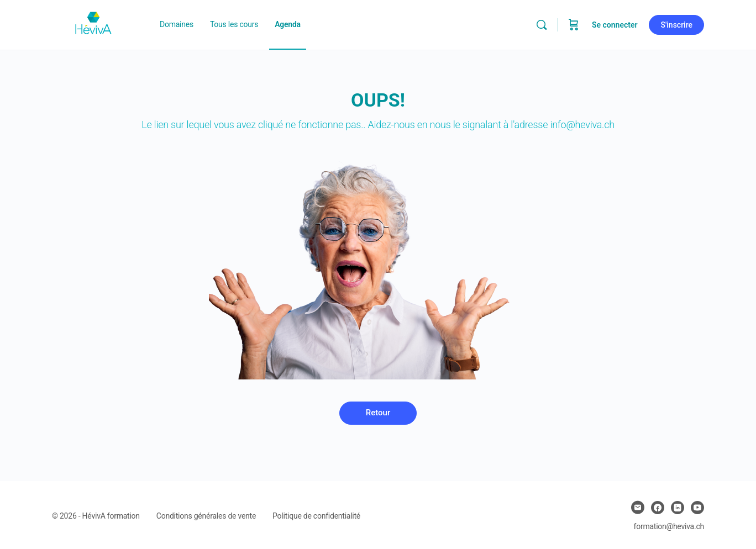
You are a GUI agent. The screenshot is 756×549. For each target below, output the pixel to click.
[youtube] (697, 508)
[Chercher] (542, 25)
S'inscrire (676, 25)
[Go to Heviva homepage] (93, 24)
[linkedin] (678, 508)
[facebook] (658, 508)
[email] (638, 508)
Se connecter (615, 25)
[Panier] (574, 25)
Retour (378, 413)
